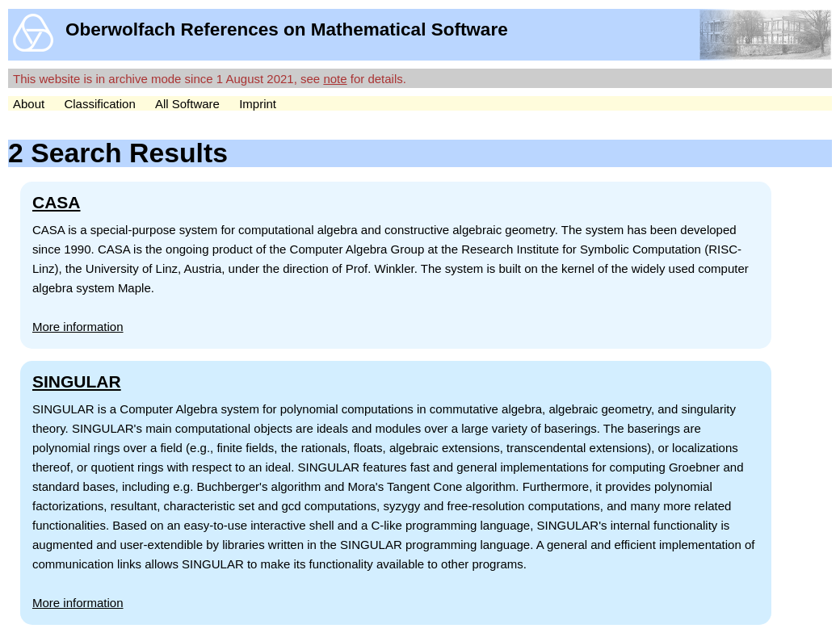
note (335, 79)
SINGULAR (77, 381)
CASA (57, 202)
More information (78, 327)
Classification (99, 104)
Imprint (258, 104)
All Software (187, 104)
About (29, 104)
